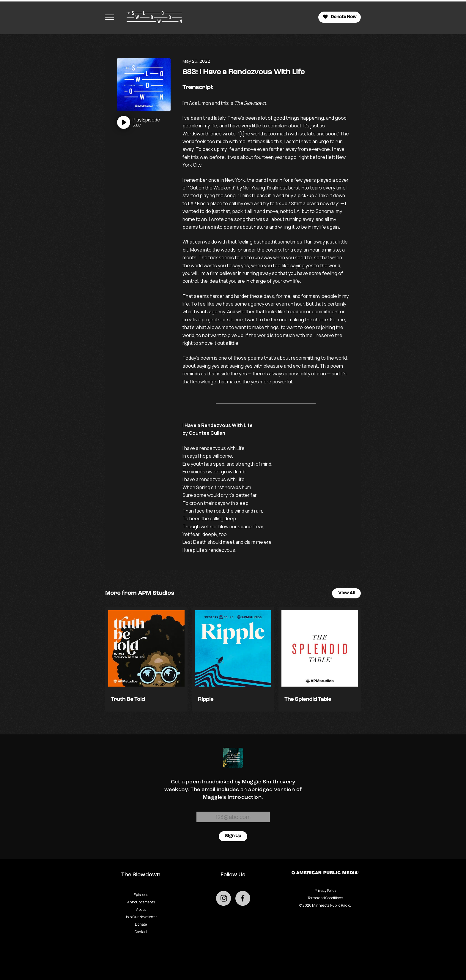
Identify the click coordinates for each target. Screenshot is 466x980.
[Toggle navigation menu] (110, 17)
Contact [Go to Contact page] (141, 932)
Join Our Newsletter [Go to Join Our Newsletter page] (141, 917)
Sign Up (233, 836)
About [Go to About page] (141, 909)
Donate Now (340, 17)
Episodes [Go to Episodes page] (141, 895)
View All (346, 593)
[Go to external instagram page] (223, 898)
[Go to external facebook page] (243, 898)
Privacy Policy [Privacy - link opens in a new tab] (325, 890)
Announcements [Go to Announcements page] (141, 902)
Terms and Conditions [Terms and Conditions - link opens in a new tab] (325, 898)
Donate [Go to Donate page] (141, 924)
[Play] (139, 122)
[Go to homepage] (151, 17)
